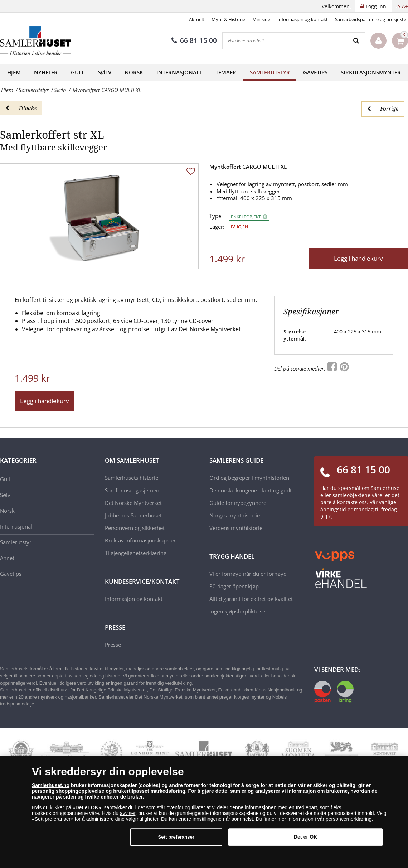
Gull (78, 72)
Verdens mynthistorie (236, 528)
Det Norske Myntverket (133, 503)
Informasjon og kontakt (303, 19)
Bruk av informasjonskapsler (140, 540)
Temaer (226, 72)
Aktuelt (197, 19)
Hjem (14, 72)
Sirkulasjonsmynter (371, 72)
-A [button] (398, 6)
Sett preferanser (176, 837)
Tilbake (21, 108)
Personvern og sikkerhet (135, 528)
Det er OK (306, 837)
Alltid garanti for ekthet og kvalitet (251, 599)
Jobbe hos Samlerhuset (133, 515)
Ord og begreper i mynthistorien (249, 478)
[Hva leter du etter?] (286, 41)
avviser (128, 813)
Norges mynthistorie (235, 515)
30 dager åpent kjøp (234, 586)
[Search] (357, 41)
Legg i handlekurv (358, 258)
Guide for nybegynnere (238, 503)
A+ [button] (405, 6)
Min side (261, 19)
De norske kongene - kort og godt (251, 490)
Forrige (383, 108)
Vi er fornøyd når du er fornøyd (248, 574)
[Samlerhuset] (36, 41)
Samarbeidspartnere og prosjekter (371, 19)
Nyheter (46, 72)
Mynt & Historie (228, 19)
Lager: (217, 227)
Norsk (134, 72)
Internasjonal (16, 526)
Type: (216, 216)
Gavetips (315, 72)
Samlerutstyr (270, 72)
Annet (7, 558)
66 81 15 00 (194, 40)
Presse (113, 645)
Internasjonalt (179, 72)
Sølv (105, 72)
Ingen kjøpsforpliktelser (238, 611)
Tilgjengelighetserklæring (136, 553)
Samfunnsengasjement (133, 490)
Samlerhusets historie (132, 478)
